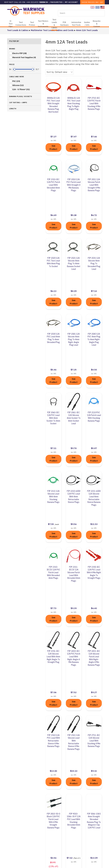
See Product (53, 128)
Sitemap (59, 863)
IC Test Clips (11, 24)
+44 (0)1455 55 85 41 (88, 805)
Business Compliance (51, 823)
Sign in (44, 2)
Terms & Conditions (50, 846)
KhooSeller (103, 863)
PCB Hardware (64, 24)
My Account (71, 2)
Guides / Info (87, 24)
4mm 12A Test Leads (87, 30)
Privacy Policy (47, 840)
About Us (45, 806)
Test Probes (32, 24)
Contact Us (83, 810)
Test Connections (21, 24)
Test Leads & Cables (54, 24)
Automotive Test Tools (76, 24)
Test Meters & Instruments (43, 24)
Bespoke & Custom (97, 24)
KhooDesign (81, 863)
